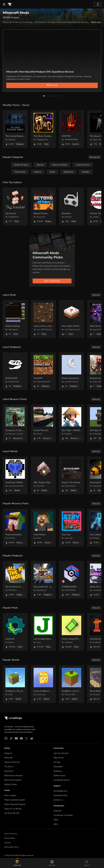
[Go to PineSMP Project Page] (43, 371)
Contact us (58, 800)
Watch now (52, 85)
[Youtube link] (16, 738)
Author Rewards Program (15, 804)
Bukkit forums (60, 776)
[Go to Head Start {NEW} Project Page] (15, 475)
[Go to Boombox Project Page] (71, 206)
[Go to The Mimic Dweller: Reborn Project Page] (43, 129)
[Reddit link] (32, 738)
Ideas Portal (58, 758)
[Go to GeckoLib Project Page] (15, 632)
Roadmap (58, 771)
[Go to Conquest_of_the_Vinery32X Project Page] (15, 423)
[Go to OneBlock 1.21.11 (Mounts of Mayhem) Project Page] (71, 684)
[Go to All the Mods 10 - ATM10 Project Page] (15, 580)
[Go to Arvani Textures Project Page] (43, 423)
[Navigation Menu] (4, 4)
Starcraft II (9, 771)
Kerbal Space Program (13, 776)
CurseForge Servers (62, 780)
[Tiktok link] (11, 738)
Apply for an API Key (13, 809)
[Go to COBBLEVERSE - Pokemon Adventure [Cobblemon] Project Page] (71, 580)
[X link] (27, 738)
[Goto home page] (10, 4)
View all (96, 295)
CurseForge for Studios (63, 815)
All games (8, 753)
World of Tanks (11, 785)
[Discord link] (21, 738)
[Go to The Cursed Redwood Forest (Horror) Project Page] (15, 129)
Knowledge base (60, 791)
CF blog (57, 762)
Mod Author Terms (12, 847)
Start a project (10, 795)
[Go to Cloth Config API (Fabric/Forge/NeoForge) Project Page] (71, 632)
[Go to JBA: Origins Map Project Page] (43, 475)
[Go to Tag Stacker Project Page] (15, 206)
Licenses (8, 843)
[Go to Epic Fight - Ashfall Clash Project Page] (71, 423)
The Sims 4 (9, 767)
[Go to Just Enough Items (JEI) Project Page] (43, 632)
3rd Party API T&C (12, 813)
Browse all (95, 157)
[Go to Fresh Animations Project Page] (15, 528)
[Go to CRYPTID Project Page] (71, 129)
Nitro (56, 824)
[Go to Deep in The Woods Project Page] (71, 475)
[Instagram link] (6, 738)
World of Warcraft (12, 762)
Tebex (56, 820)
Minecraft (8, 758)
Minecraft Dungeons (13, 780)
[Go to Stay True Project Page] (71, 528)
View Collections (52, 281)
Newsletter (58, 767)
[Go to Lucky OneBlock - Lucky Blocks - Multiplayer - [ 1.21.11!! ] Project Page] (43, 684)
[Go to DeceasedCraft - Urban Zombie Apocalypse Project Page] (43, 580)
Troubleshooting (60, 795)
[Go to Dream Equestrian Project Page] (71, 371)
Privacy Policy (10, 838)
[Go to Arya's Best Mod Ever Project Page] (71, 319)
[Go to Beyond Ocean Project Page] (43, 206)
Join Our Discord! (61, 753)
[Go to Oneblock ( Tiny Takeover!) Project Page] (15, 684)
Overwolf (57, 811)
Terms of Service (11, 834)
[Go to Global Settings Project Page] (15, 319)
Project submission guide (15, 800)
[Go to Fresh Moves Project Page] (43, 528)
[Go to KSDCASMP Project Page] (15, 371)
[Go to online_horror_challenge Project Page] (43, 319)
